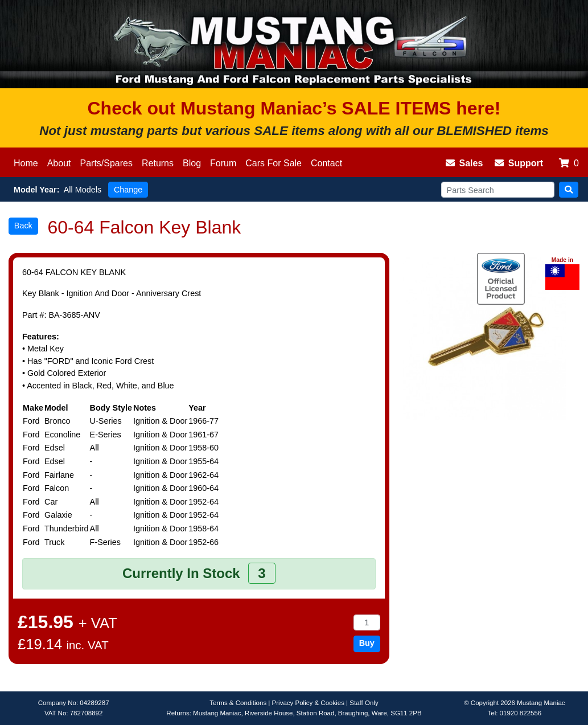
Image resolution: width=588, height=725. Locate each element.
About (59, 163)
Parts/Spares (106, 163)
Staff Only (364, 703)
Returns (158, 163)
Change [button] (128, 190)
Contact (326, 163)
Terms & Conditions (238, 703)
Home (26, 163)
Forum (223, 163)
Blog (192, 163)
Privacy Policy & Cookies (308, 703)
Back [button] (23, 226)
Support (519, 163)
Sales (464, 163)
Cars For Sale (274, 163)
